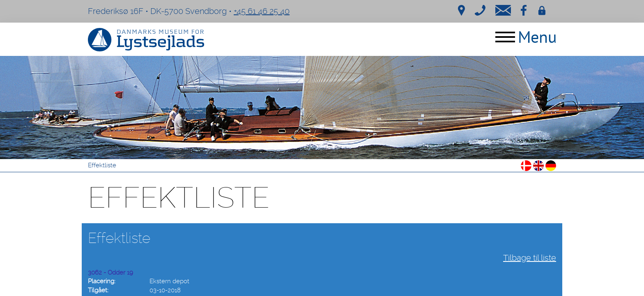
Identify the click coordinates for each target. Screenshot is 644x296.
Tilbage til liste (530, 258)
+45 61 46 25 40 (262, 11)
